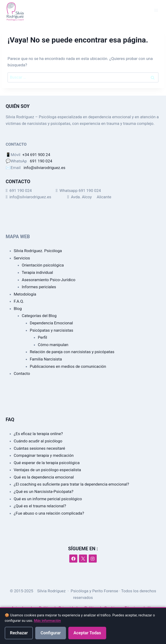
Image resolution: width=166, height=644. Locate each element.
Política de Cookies (102, 608)
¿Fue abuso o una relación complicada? (49, 513)
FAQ (10, 419)
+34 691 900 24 (36, 155)
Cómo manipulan (53, 345)
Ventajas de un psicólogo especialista (47, 470)
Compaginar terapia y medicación (44, 455)
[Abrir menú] (156, 11)
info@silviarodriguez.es (44, 168)
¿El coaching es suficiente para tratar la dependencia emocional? (71, 484)
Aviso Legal (22, 608)
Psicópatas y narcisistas (52, 330)
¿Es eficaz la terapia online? (38, 434)
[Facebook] (73, 559)
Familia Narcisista (46, 359)
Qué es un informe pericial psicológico (48, 499)
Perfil (42, 337)
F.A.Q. (19, 301)
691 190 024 (41, 161)
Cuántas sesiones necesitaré (39, 448)
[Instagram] (93, 559)
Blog (18, 309)
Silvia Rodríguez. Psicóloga (38, 251)
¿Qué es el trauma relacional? (40, 506)
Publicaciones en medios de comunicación (68, 366)
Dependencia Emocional (51, 323)
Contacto (22, 373)
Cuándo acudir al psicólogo (38, 441)
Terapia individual (37, 272)
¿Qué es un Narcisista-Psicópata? (44, 491)
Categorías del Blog (39, 316)
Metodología (25, 294)
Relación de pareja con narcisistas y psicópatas (72, 352)
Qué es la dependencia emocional (44, 477)
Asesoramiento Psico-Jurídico (49, 280)
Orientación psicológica (43, 265)
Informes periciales (39, 287)
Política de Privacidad (59, 608)
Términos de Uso (140, 608)
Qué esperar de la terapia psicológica (47, 463)
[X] (83, 559)
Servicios (22, 258)
